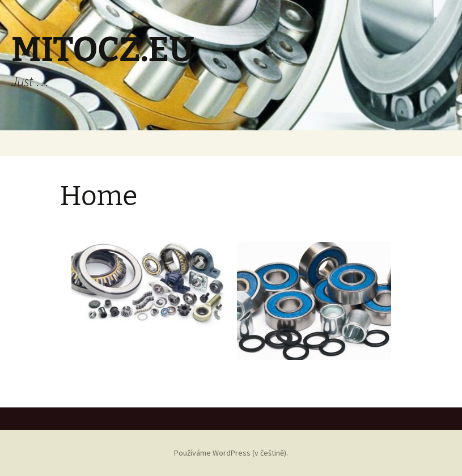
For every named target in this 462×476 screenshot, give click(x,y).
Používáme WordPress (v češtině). (231, 453)
